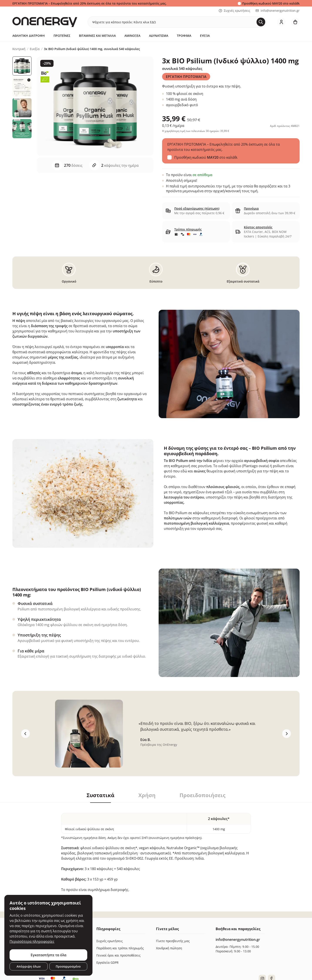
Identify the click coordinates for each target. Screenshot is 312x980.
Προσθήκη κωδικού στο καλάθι (271, 3)
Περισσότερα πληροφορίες (32, 941)
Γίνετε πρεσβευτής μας (173, 941)
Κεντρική (19, 49)
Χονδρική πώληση (169, 948)
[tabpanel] (156, 847)
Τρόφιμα (184, 36)
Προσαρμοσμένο (68, 966)
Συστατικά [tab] (101, 795)
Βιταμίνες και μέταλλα (97, 36)
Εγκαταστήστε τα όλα (49, 955)
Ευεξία (205, 36)
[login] (281, 22)
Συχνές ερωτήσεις (234, 11)
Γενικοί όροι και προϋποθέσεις (118, 955)
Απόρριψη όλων (29, 966)
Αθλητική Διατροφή (29, 36)
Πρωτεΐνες (62, 36)
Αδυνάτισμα (159, 36)
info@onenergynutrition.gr (278, 11)
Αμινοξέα (132, 36)
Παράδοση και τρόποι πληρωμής (120, 948)
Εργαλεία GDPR (107, 962)
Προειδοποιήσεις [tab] (202, 795)
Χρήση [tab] (147, 795)
